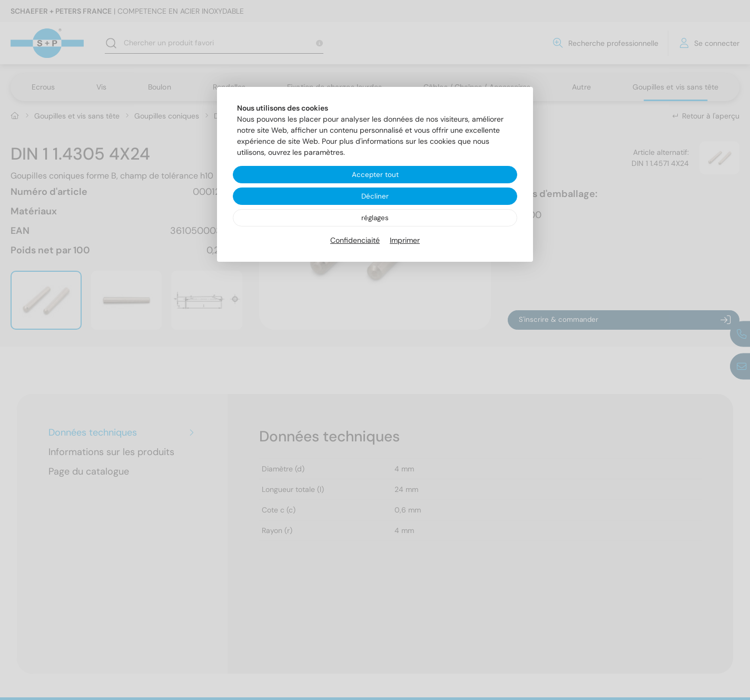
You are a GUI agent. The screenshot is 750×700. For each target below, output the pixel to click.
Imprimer (405, 242)
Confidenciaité (355, 242)
